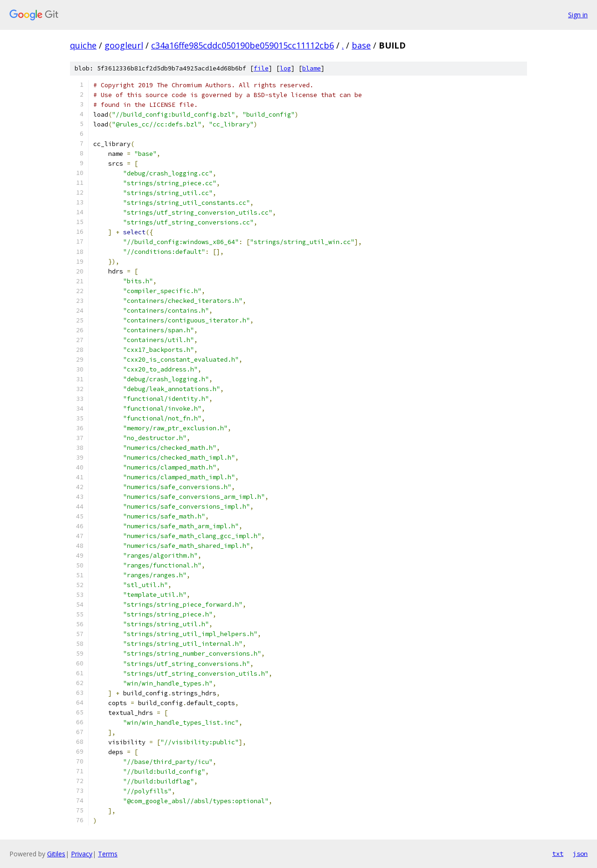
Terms (108, 854)
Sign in (578, 15)
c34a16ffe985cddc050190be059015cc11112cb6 (243, 45)
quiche (83, 45)
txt (558, 854)
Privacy (82, 854)
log (285, 68)
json (580, 854)
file (261, 68)
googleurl (124, 45)
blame (312, 68)
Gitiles (56, 854)
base (361, 45)
